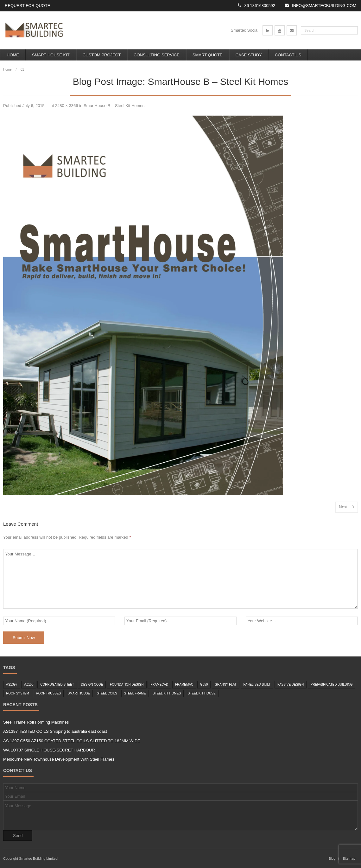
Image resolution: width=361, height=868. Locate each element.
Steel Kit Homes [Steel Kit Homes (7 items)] (167, 693)
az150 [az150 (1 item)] (29, 684)
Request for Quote (28, 6)
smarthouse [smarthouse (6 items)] (79, 693)
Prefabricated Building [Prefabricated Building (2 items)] (332, 684)
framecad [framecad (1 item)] (159, 684)
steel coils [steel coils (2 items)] (107, 693)
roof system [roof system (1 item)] (18, 693)
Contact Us (288, 55)
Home (13, 55)
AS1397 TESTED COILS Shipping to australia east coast (55, 731)
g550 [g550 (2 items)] (204, 684)
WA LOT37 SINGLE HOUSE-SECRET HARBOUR (49, 750)
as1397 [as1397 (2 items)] (12, 684)
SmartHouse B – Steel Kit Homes (114, 106)
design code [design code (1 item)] (92, 684)
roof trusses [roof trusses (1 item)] (48, 693)
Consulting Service (157, 55)
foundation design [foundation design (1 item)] (127, 684)
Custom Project (102, 55)
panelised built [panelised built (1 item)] (257, 684)
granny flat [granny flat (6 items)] (226, 684)
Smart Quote (208, 55)
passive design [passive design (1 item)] (291, 684)
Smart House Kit (51, 55)
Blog (332, 858)
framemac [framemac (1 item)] (184, 684)
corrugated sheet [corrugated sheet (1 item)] (57, 684)
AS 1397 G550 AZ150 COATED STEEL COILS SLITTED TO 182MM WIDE (72, 741)
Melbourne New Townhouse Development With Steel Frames (59, 759)
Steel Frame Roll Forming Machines (36, 722)
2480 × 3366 (67, 106)
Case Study (249, 55)
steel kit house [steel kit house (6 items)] (202, 693)
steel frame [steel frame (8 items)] (135, 693)
